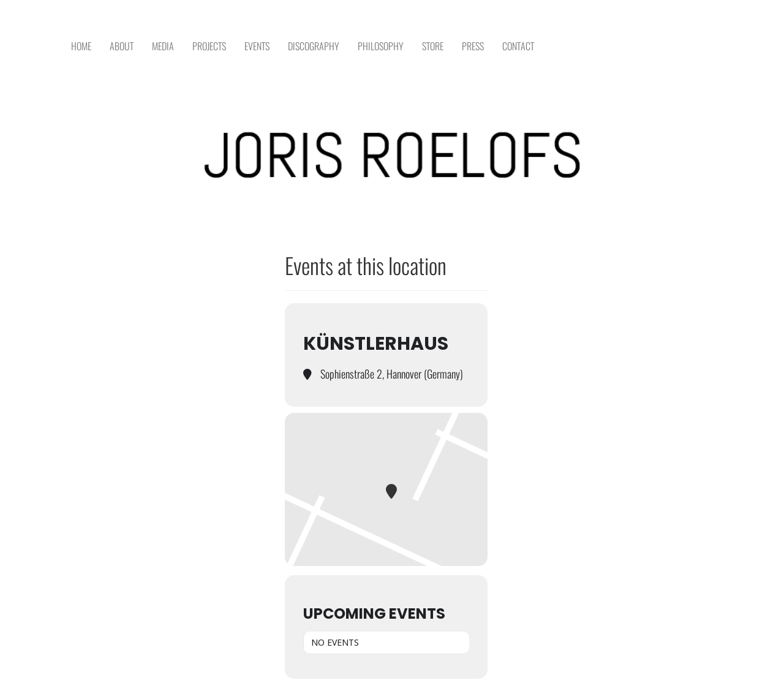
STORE (433, 46)
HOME (81, 46)
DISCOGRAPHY (314, 46)
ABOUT (122, 46)
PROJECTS (209, 46)
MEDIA (163, 46)
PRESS (473, 46)
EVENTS (257, 46)
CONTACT (518, 46)
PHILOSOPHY (381, 46)
